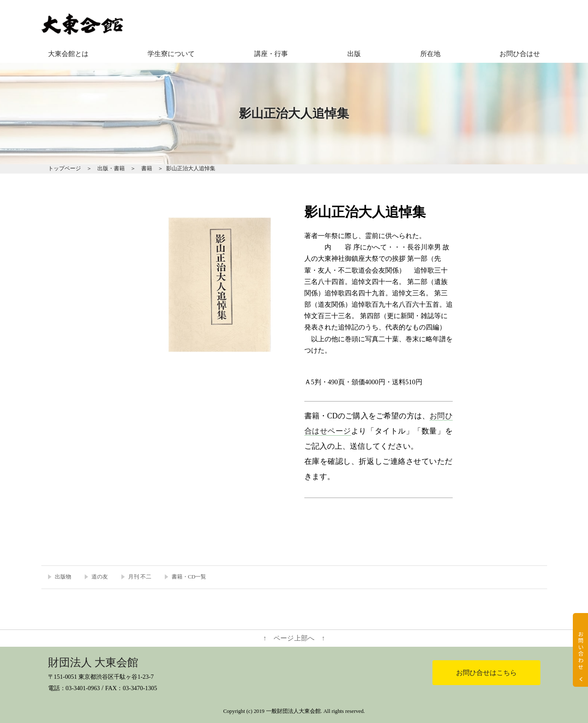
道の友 (100, 577)
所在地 (430, 54)
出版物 (63, 577)
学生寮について (171, 54)
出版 (354, 54)
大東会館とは (68, 54)
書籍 (147, 169)
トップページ (64, 169)
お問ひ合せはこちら (486, 673)
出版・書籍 (111, 169)
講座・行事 (271, 54)
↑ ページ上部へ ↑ (294, 638)
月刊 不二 (140, 577)
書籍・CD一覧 (189, 577)
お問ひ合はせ (520, 54)
